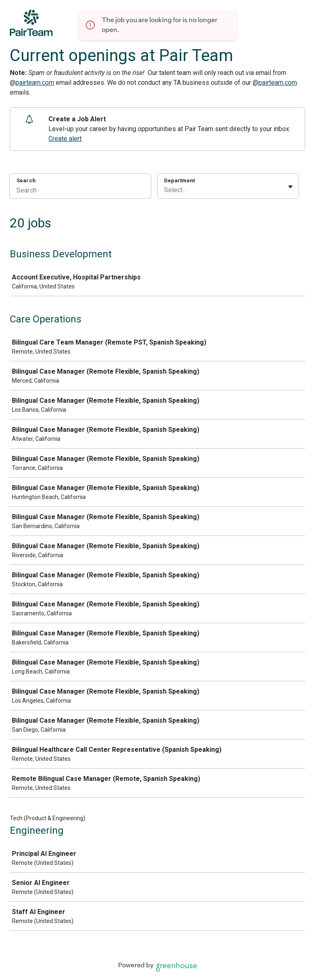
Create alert (65, 139)
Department (179, 180)
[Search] (80, 191)
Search (26, 180)
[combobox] (165, 190)
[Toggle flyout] (290, 187)
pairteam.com (35, 83)
